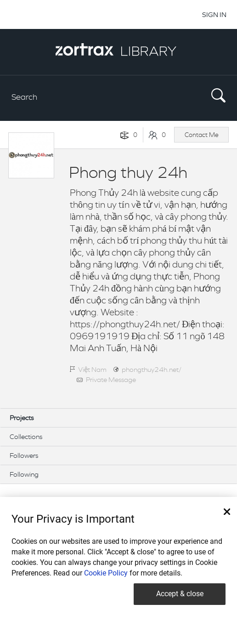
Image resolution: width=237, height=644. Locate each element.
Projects (22, 418)
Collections (26, 436)
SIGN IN (214, 14)
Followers (24, 455)
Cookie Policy (106, 573)
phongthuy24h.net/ (152, 369)
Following (24, 474)
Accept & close (180, 594)
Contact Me (202, 135)
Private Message (111, 379)
